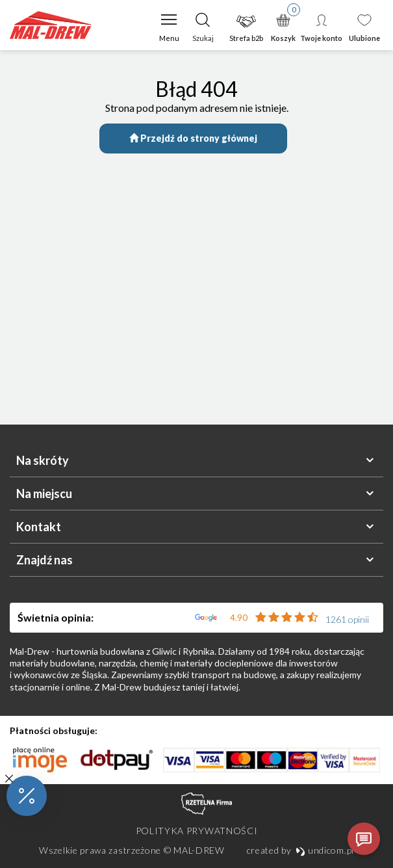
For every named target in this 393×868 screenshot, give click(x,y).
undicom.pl (325, 850)
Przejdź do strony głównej (193, 138)
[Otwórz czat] (364, 839)
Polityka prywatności (197, 831)
